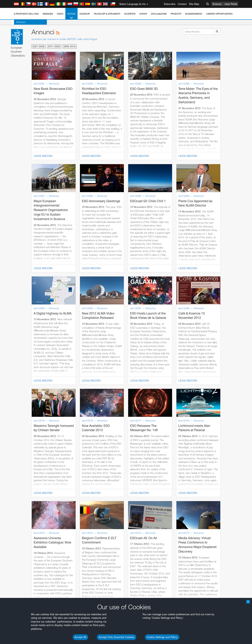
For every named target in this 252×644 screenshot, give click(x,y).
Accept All (80, 637)
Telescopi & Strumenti (107, 14)
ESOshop (85, 14)
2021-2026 (38, 46)
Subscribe (170, 4)
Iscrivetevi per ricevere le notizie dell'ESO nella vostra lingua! (64, 39)
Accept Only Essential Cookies (117, 637)
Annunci (19, 22)
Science (217, 4)
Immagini (48, 14)
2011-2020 (54, 46)
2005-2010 (70, 46)
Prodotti (176, 14)
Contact (182, 4)
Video (60, 14)
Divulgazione (159, 14)
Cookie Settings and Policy (162, 637)
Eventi (143, 14)
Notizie (71, 16)
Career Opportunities (219, 14)
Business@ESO (194, 14)
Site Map (194, 4)
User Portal (231, 4)
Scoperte (130, 14)
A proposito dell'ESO (26, 14)
